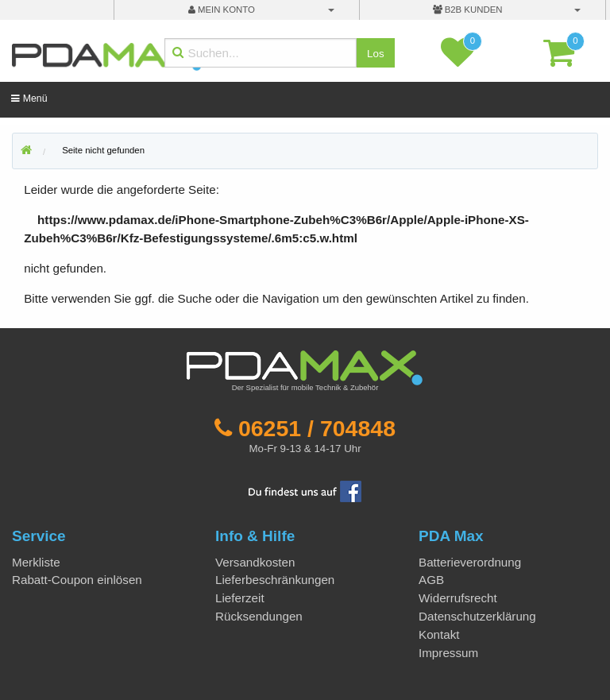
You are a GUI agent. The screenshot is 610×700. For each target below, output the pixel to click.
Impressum (448, 653)
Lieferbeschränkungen (275, 580)
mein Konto (222, 10)
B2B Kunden (468, 10)
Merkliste (36, 562)
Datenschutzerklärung (477, 616)
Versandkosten (255, 562)
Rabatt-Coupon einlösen (77, 580)
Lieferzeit (240, 598)
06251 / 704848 (317, 428)
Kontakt (439, 634)
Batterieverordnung (470, 562)
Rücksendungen (259, 616)
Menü (29, 99)
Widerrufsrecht (458, 598)
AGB (431, 580)
